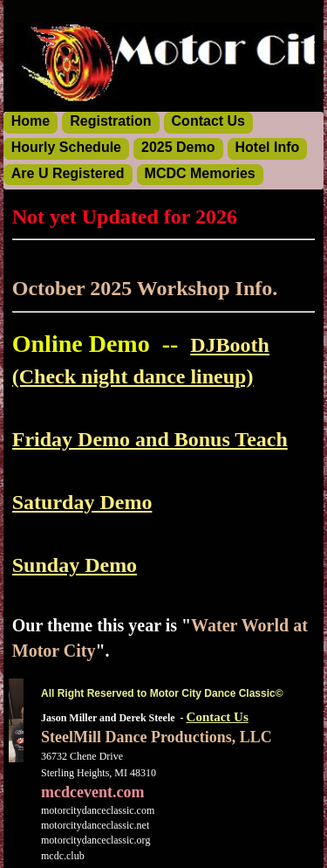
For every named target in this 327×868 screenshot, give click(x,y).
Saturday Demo (82, 502)
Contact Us (218, 717)
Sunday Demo (75, 565)
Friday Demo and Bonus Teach (150, 439)
